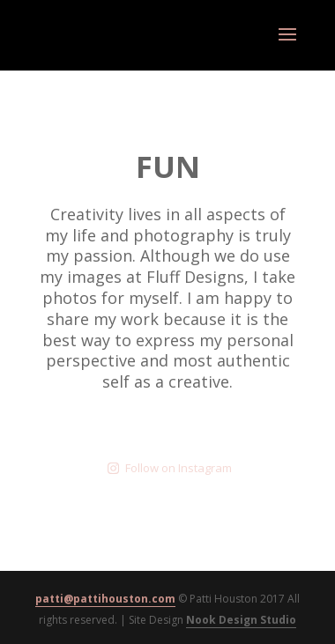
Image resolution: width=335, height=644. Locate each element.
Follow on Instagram (170, 468)
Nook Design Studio (241, 620)
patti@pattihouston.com (105, 599)
